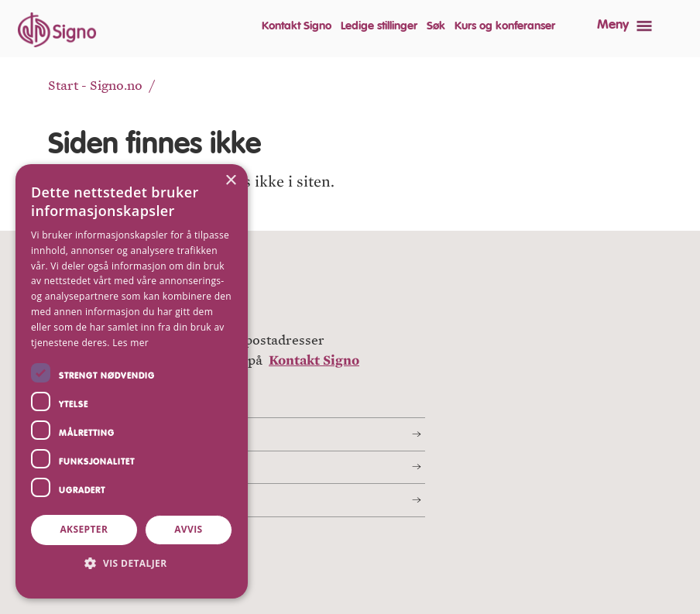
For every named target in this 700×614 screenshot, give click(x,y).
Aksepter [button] (84, 529)
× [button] (230, 181)
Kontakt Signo (297, 26)
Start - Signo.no (95, 86)
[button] (132, 563)
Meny (613, 25)
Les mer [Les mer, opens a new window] (130, 343)
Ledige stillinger (379, 26)
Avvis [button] (188, 529)
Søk (436, 26)
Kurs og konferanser (505, 26)
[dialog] (132, 381)
